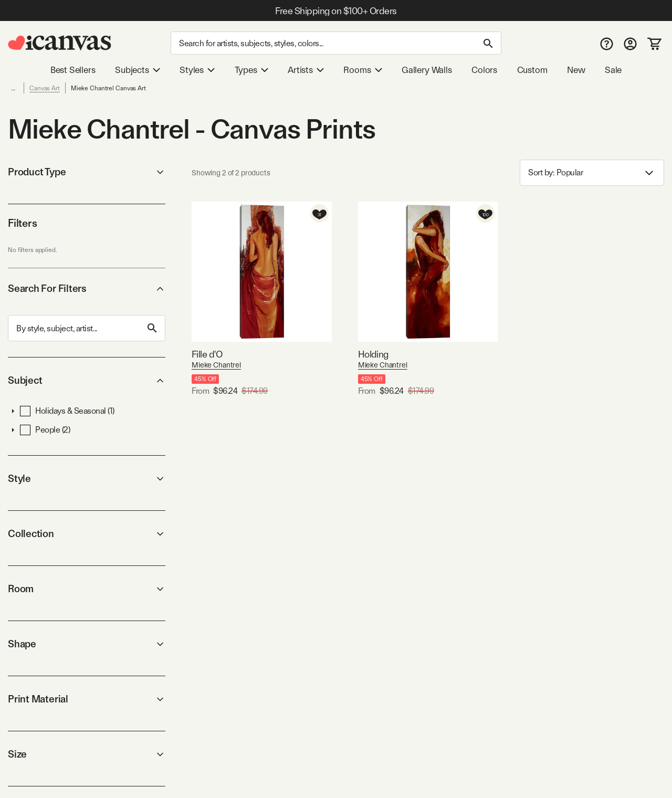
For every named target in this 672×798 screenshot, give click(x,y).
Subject (87, 380)
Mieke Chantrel (216, 365)
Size (87, 754)
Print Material (87, 699)
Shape (87, 644)
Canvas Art (45, 88)
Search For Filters (87, 288)
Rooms (363, 70)
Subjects (138, 70)
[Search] (336, 43)
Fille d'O (207, 354)
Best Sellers (73, 70)
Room (87, 589)
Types (251, 70)
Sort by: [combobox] (592, 173)
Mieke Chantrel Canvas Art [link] (108, 88)
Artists (306, 70)
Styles (197, 70)
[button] (13, 411)
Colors (484, 70)
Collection (87, 534)
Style (87, 479)
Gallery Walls (427, 70)
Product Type (87, 172)
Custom (532, 70)
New (576, 70)
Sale (613, 70)
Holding (373, 354)
